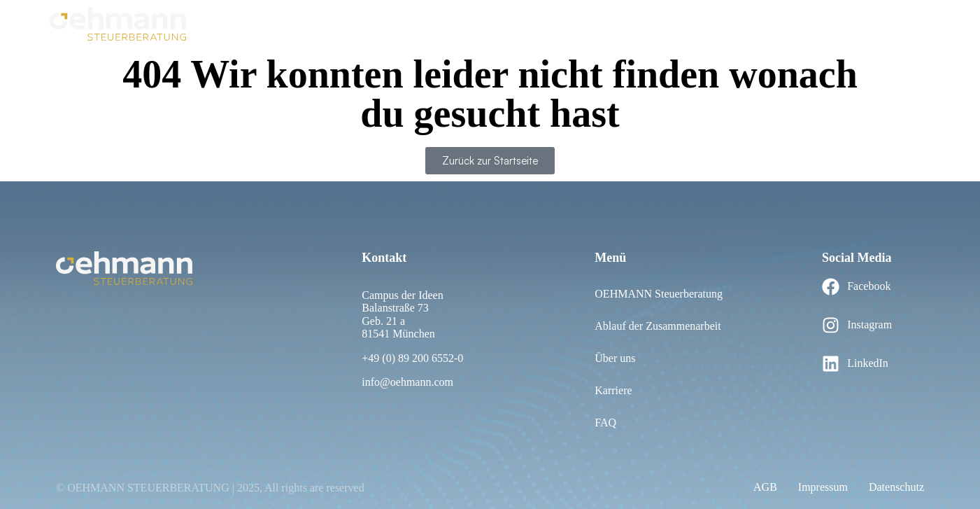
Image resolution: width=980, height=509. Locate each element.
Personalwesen (773, 23)
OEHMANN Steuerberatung (311, 23)
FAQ (609, 23)
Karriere (912, 23)
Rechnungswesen (678, 23)
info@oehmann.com (407, 382)
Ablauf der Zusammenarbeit (460, 23)
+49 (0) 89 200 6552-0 (412, 358)
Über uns (562, 23)
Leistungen (852, 23)
